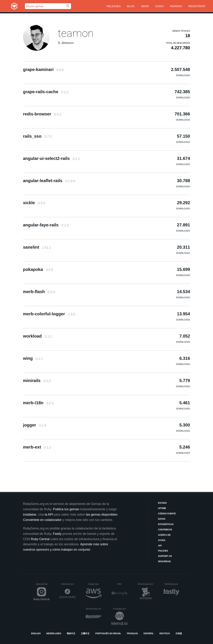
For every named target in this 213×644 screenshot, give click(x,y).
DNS (122, 584)
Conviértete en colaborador (42, 520)
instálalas (30, 515)
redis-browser (42, 114)
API (160, 546)
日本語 (179, 634)
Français (132, 634)
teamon (76, 33)
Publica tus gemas (66, 509)
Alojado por (95, 584)
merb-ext (37, 447)
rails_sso (37, 136)
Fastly (57, 534)
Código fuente (167, 514)
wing (33, 358)
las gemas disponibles (102, 515)
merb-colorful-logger (49, 314)
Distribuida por (172, 584)
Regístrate (197, 6)
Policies (163, 551)
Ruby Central (40, 539)
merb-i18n (38, 403)
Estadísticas (166, 524)
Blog (131, 6)
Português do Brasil (108, 634)
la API (49, 515)
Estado (162, 503)
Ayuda (162, 540)
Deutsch (165, 634)
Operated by (43, 585)
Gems (145, 6)
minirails (37, 381)
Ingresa (176, 6)
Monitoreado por (146, 584)
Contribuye (165, 530)
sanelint (37, 247)
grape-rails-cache (46, 92)
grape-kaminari (43, 69)
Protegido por (120, 609)
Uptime (162, 508)
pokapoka (38, 269)
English (36, 634)
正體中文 (85, 634)
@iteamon (68, 43)
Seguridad (165, 561)
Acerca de (164, 535)
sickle (34, 203)
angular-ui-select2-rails (51, 158)
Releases (114, 6)
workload (37, 336)
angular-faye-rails (46, 225)
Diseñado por (68, 584)
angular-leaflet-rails (49, 181)
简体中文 (71, 634)
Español (149, 634)
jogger (35, 425)
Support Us (165, 556)
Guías (159, 6)
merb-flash (39, 292)
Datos (162, 519)
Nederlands (54, 634)
